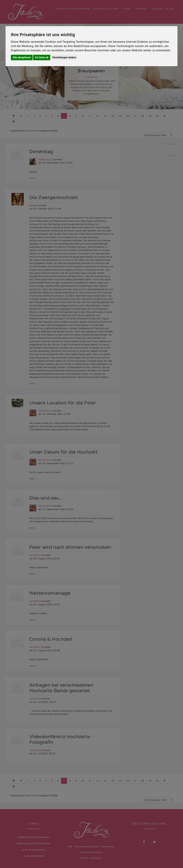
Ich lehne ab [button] (42, 57)
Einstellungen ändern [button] (64, 57)
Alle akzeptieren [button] (22, 57)
